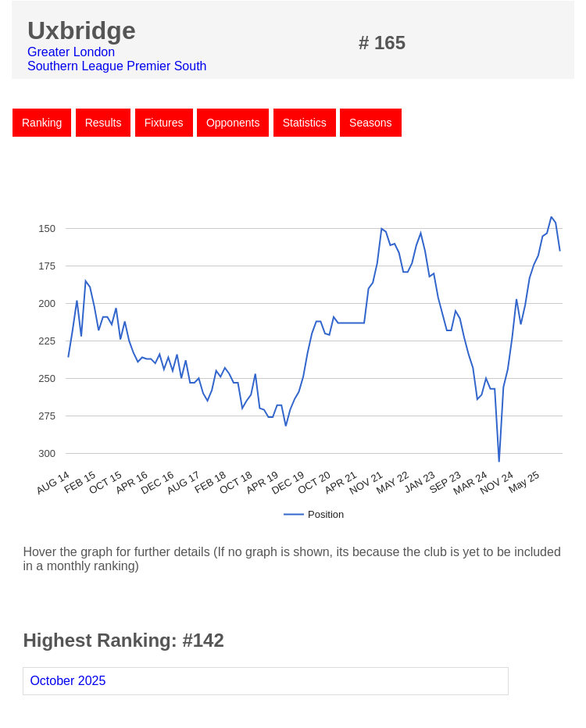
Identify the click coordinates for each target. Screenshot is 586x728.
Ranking (42, 123)
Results (104, 123)
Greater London (71, 52)
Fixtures (164, 123)
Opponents (233, 123)
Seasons (370, 123)
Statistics (305, 123)
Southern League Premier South (117, 66)
